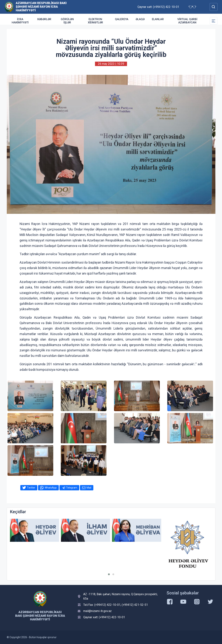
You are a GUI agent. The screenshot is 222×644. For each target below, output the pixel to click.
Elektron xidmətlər (95, 21)
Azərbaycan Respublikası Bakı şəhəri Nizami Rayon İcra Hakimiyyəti (41, 7)
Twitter (31, 488)
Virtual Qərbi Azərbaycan (187, 21)
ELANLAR (158, 19)
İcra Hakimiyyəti (20, 21)
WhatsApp (51, 488)
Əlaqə (140, 19)
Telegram (72, 488)
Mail (89, 488)
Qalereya (122, 19)
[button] (109, 574)
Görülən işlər (67, 21)
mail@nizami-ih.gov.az (97, 611)
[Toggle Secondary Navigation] (214, 21)
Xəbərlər (44, 19)
